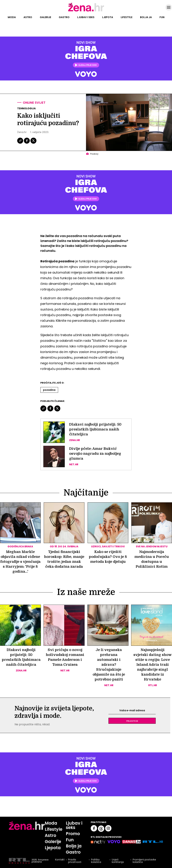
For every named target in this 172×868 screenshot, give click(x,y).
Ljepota (108, 17)
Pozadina (49, 390)
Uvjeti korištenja (118, 861)
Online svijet (34, 103)
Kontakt (60, 860)
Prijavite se (132, 721)
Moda (12, 17)
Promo (73, 834)
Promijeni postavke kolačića (144, 861)
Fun (162, 17)
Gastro (64, 17)
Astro (28, 17)
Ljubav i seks (86, 17)
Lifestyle (127, 17)
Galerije (45, 17)
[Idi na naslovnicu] (86, 11)
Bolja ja (146, 17)
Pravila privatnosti (75, 861)
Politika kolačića (96, 861)
